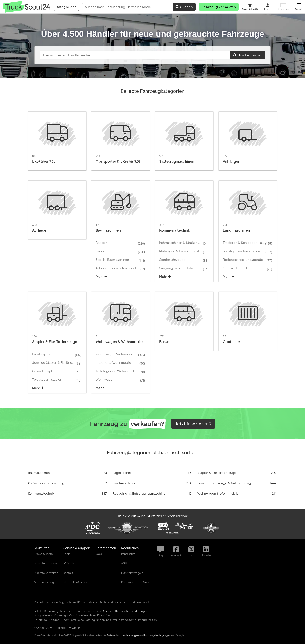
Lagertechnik (123, 473)
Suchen (184, 7)
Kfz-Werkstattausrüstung (46, 483)
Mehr (102, 276)
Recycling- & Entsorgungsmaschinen (140, 493)
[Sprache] (283, 7)
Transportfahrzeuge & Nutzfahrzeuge (225, 483)
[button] (299, 7)
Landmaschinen (124, 483)
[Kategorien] (66, 7)
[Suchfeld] (135, 55)
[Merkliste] (250, 7)
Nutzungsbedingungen (157, 635)
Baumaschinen (39, 473)
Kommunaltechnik (41, 493)
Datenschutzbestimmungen (123, 635)
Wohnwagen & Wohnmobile (218, 493)
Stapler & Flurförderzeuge (217, 473)
